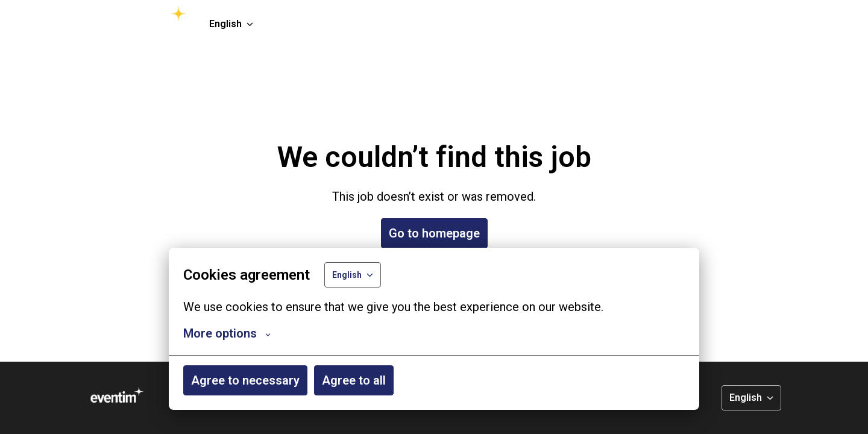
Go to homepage (434, 233)
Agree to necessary (245, 380)
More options (227, 333)
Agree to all (354, 380)
